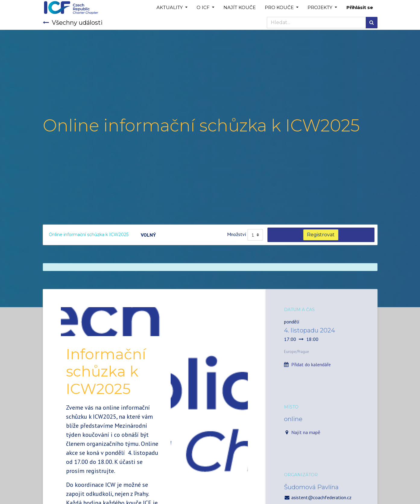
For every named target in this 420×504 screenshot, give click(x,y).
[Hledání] (372, 23)
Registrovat (321, 235)
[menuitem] (240, 8)
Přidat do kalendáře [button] (311, 364)
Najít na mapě (306, 432)
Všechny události (73, 23)
